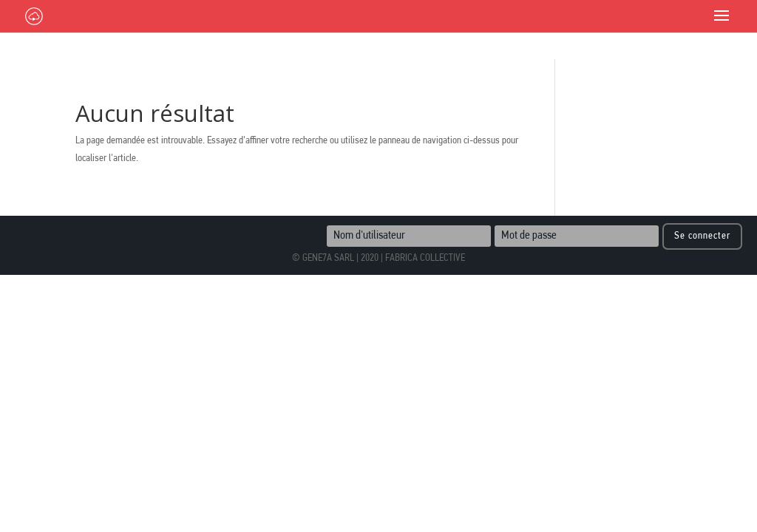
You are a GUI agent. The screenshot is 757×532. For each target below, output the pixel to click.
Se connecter (702, 236)
